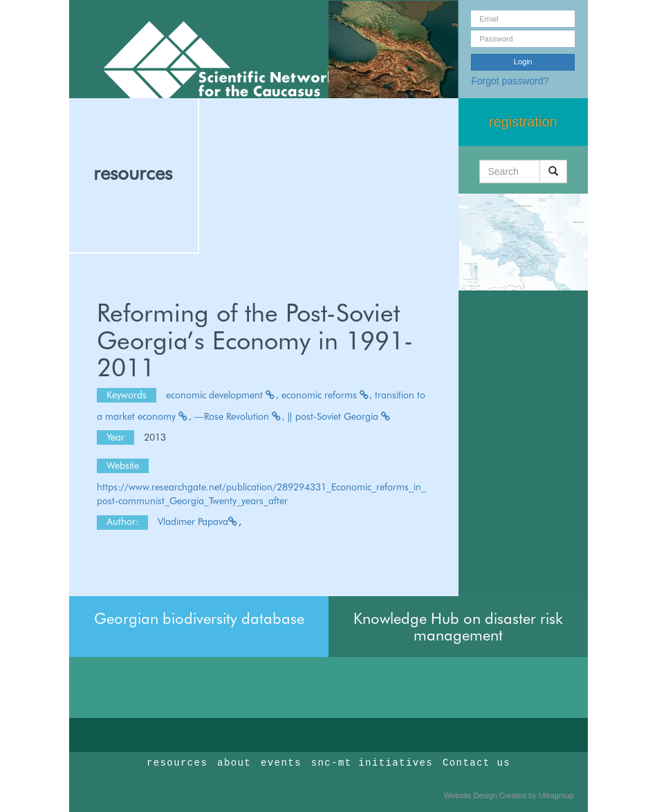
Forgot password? (510, 81)
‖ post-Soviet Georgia (339, 416)
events (281, 763)
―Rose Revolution (240, 416)
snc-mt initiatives (372, 763)
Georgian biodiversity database (199, 618)
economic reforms (327, 395)
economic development (222, 395)
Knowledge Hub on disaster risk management (458, 627)
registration (523, 122)
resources (133, 173)
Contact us (476, 763)
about (234, 763)
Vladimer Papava (198, 522)
